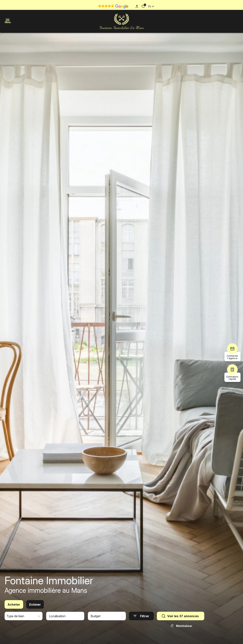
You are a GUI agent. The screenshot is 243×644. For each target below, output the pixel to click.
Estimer (35, 607)
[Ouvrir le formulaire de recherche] (141, 618)
